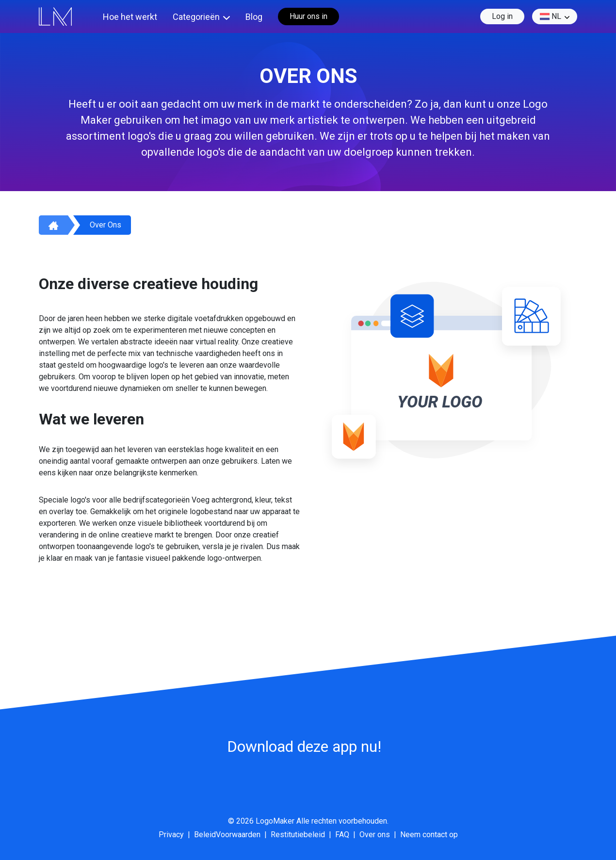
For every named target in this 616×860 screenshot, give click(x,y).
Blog (254, 17)
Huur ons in (308, 16)
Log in (502, 16)
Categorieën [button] (196, 17)
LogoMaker (275, 821)
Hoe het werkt (130, 17)
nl (551, 16)
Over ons (105, 225)
